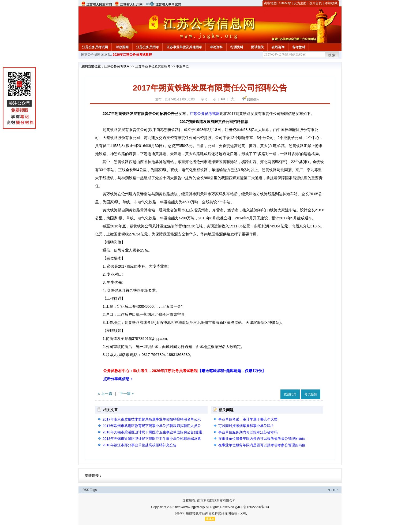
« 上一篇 (105, 393)
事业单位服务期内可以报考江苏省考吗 (248, 432)
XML (244, 513)
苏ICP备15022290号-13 (252, 507)
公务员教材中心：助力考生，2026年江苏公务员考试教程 (184, 371)
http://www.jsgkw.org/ (190, 507)
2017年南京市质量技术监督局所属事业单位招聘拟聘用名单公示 (152, 419)
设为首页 (316, 3)
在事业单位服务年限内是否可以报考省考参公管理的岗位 (262, 439)
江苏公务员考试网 (95, 47)
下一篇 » (127, 393)
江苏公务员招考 (148, 47)
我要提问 (253, 99)
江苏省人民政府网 (99, 5)
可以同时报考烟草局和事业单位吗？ (246, 426)
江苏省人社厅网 (131, 5)
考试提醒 (311, 394)
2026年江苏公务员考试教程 (132, 55)
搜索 (332, 55)
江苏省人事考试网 (168, 5)
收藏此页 (290, 394)
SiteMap (285, 3)
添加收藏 (331, 3)
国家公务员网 (91, 55)
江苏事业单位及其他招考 (184, 47)
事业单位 (182, 66)
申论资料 (216, 47)
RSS (86, 490)
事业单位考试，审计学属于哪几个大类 (248, 419)
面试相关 (257, 47)
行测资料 (237, 47)
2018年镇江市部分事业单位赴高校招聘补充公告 (140, 445)
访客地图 (270, 3)
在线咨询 (278, 47)
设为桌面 (300, 3)
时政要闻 (122, 47)
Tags (93, 490)
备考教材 (299, 47)
